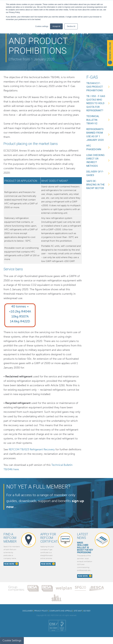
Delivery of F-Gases (95, 173)
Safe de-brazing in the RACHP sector (95, 185)
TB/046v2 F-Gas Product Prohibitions (95, 87)
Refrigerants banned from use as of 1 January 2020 (95, 135)
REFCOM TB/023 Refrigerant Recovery (32, 449)
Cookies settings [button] (42, 26)
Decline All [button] (71, 26)
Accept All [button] (56, 26)
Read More (11, 564)
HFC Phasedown (94, 147)
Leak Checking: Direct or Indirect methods (96, 160)
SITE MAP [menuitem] (78, 611)
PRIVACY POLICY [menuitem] (41, 611)
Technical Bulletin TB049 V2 (93, 120)
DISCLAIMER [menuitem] (28, 611)
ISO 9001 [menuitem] (87, 611)
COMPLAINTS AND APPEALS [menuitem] (61, 611)
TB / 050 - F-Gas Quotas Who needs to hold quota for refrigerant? (96, 103)
